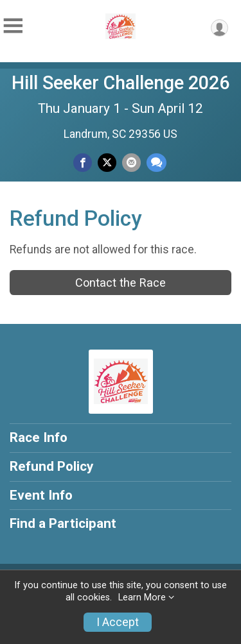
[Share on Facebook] (83, 163)
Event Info (41, 495)
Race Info (39, 437)
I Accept (118, 622)
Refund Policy (51, 466)
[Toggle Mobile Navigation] (13, 26)
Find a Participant (63, 523)
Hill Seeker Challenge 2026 (121, 83)
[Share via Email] (131, 163)
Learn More (142, 597)
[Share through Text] (156, 163)
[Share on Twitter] (107, 163)
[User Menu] (219, 28)
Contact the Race (121, 283)
